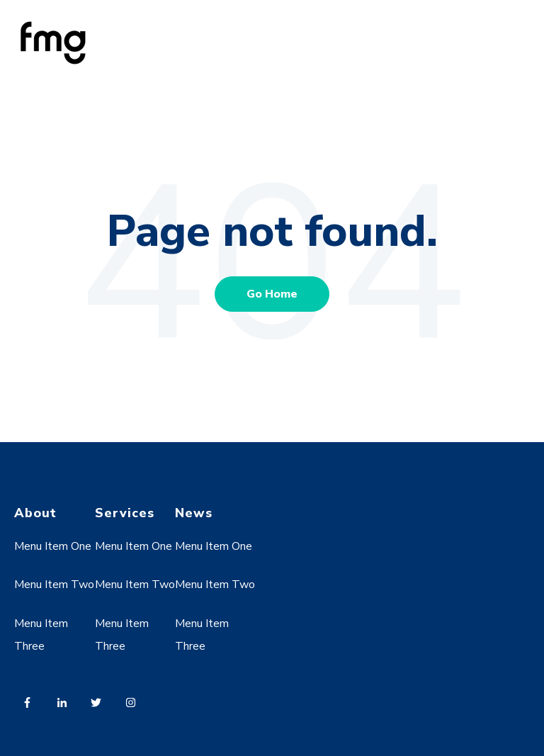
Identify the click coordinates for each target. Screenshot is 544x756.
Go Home (272, 294)
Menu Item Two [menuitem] (54, 585)
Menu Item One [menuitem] (53, 546)
